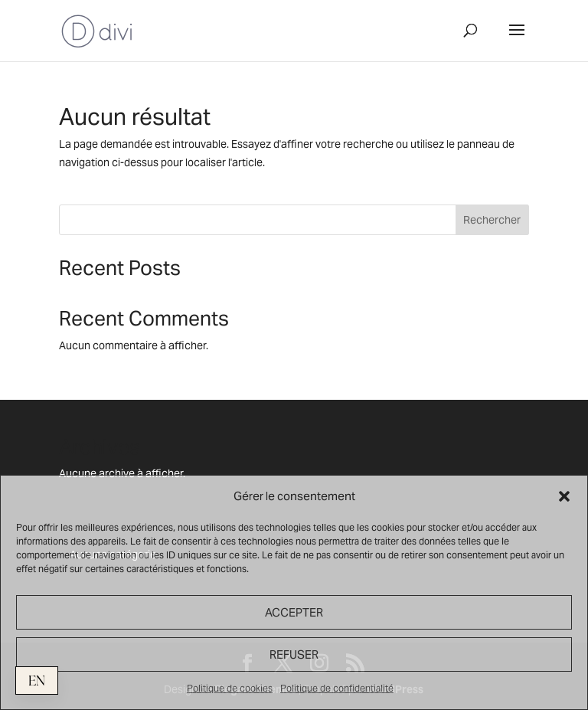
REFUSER (294, 654)
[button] (564, 496)
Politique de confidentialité (337, 688)
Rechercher (492, 220)
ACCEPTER (294, 612)
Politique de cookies (230, 688)
